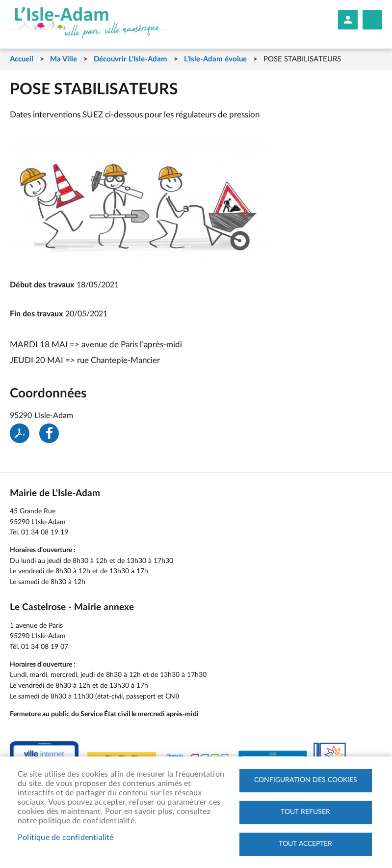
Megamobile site (372, 20)
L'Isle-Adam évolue (215, 59)
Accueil (22, 59)
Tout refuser (305, 812)
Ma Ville (64, 59)
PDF (20, 433)
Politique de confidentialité (66, 838)
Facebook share (49, 433)
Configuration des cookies (306, 780)
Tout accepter (305, 844)
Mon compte (348, 20)
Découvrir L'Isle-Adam (131, 59)
